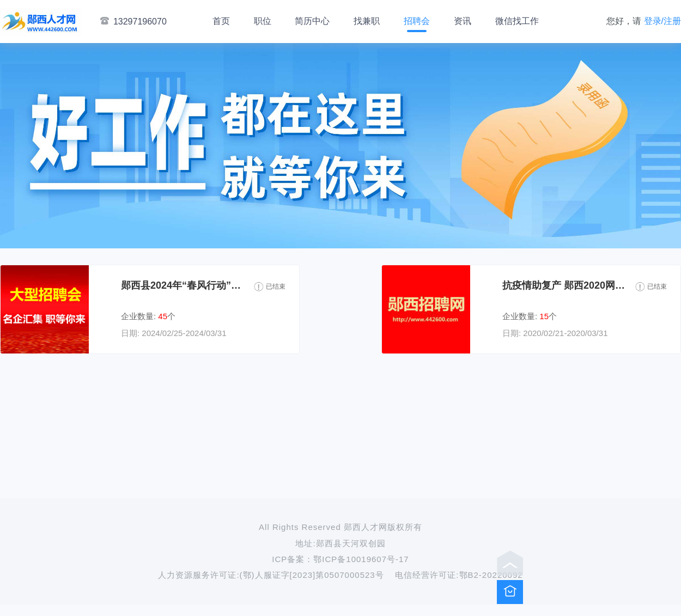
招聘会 (417, 21)
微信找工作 (517, 21)
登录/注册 (662, 21)
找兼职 (367, 21)
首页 (221, 21)
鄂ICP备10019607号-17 (361, 559)
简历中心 (312, 21)
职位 (263, 21)
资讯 (463, 21)
